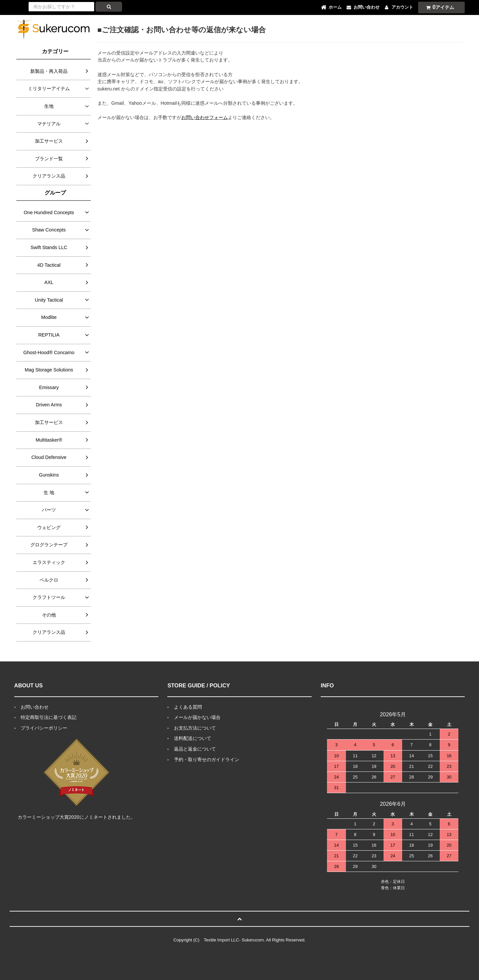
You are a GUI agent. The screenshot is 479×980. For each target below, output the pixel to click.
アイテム (438, 7)
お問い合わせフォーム (205, 117)
